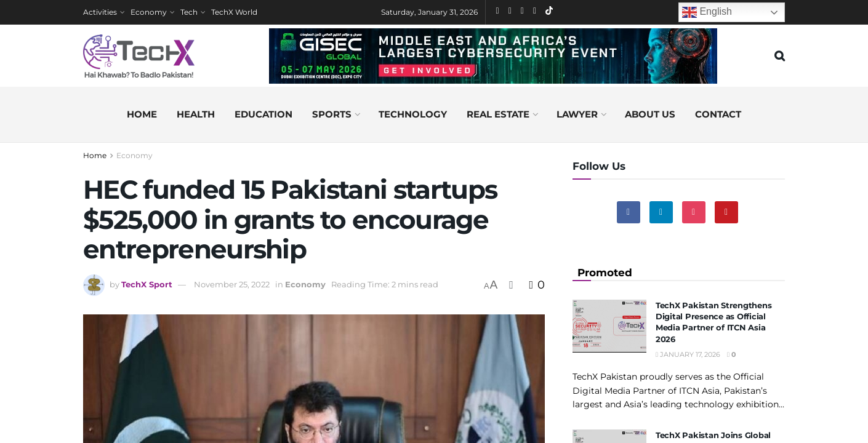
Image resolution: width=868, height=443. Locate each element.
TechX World (234, 12)
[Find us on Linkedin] (661, 212)
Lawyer (577, 114)
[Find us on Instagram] (694, 212)
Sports (332, 114)
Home (142, 114)
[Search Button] (780, 56)
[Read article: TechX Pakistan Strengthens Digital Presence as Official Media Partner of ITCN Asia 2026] (609, 326)
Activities (100, 12)
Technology (413, 114)
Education (263, 114)
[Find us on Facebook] (629, 212)
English (707, 12)
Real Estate (498, 114)
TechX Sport (147, 284)
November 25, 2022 (232, 284)
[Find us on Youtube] (726, 212)
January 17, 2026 (688, 354)
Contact (718, 114)
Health (196, 114)
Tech (189, 12)
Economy (149, 12)
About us (650, 114)
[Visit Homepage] (139, 56)
